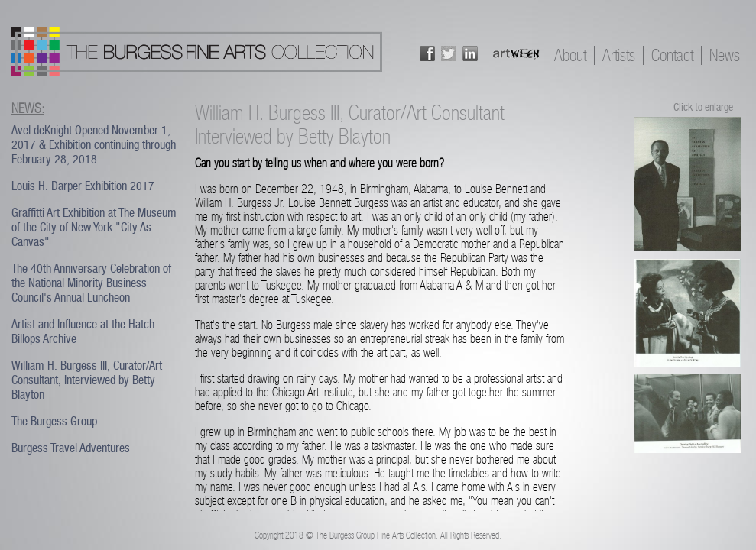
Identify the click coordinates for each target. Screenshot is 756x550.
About (570, 55)
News (725, 55)
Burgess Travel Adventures (71, 448)
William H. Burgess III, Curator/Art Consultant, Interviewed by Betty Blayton (87, 380)
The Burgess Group (54, 421)
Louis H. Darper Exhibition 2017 (83, 186)
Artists (619, 55)
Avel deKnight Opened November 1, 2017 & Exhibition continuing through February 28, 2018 (94, 145)
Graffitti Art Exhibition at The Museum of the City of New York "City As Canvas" (94, 227)
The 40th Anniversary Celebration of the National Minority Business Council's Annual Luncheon (91, 283)
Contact (672, 55)
